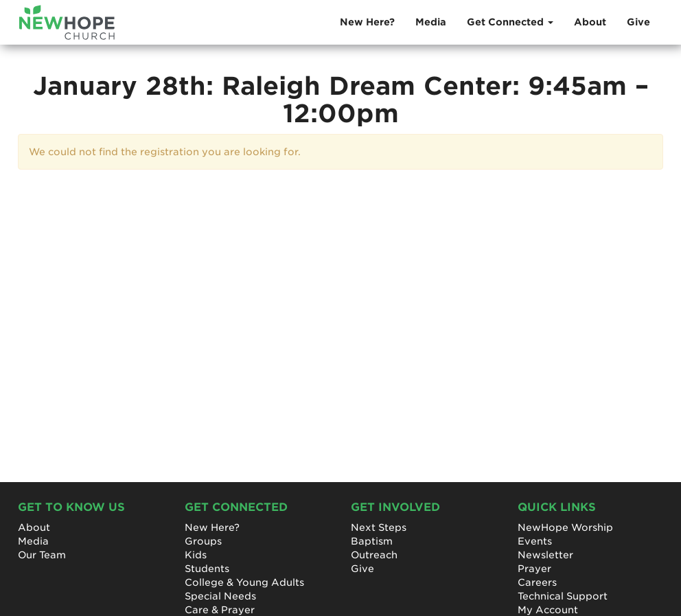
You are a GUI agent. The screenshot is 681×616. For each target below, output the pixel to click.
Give (638, 22)
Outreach (374, 555)
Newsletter (545, 555)
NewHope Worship (565, 527)
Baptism (372, 541)
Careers (537, 582)
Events (535, 541)
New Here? (367, 22)
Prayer (534, 569)
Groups (203, 541)
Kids (196, 555)
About (590, 22)
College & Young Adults (244, 582)
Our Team (42, 555)
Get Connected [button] (510, 22)
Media (431, 22)
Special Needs (220, 596)
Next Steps (379, 527)
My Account (548, 610)
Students (207, 569)
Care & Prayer (220, 610)
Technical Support (563, 596)
